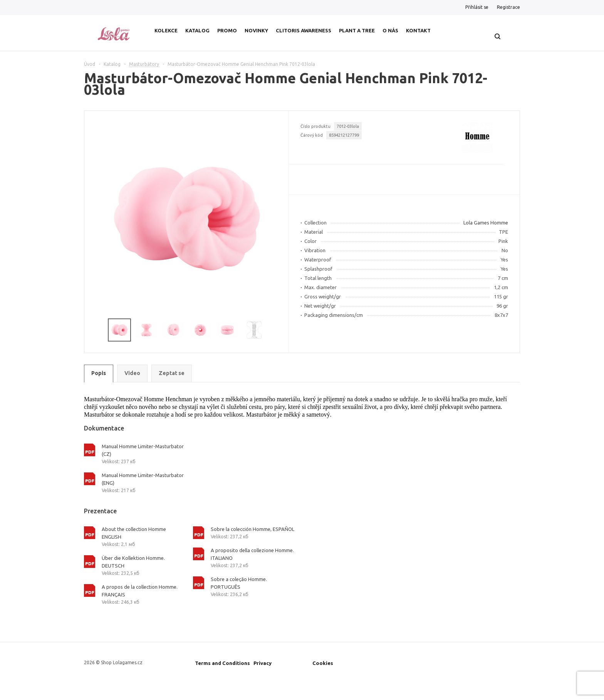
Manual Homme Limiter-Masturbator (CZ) (143, 450)
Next (279, 330)
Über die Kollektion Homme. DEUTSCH (133, 562)
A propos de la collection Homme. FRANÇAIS (140, 591)
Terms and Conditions (222, 663)
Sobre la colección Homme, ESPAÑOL (253, 529)
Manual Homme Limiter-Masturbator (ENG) (143, 479)
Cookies (323, 663)
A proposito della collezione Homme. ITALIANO (252, 554)
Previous (94, 330)
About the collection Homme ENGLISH (134, 533)
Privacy (263, 663)
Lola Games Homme (486, 223)
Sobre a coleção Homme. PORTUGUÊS (239, 583)
